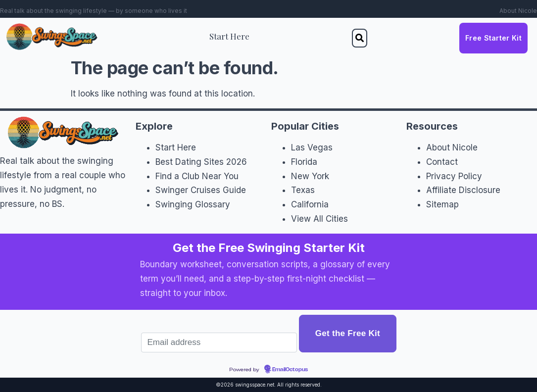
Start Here (229, 36)
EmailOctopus (290, 370)
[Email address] (219, 343)
